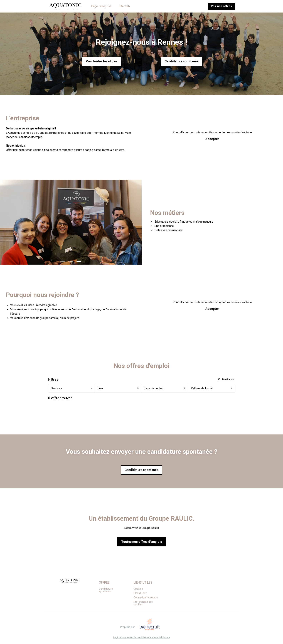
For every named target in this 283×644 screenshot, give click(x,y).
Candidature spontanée (182, 61)
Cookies (138, 589)
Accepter (212, 139)
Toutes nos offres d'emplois (142, 542)
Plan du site (140, 593)
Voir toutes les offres (102, 61)
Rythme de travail (211, 388)
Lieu (118, 388)
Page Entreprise (101, 6)
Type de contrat (165, 388)
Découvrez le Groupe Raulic (141, 528)
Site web (124, 6)
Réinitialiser (227, 379)
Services (71, 388)
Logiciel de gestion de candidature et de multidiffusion (141, 637)
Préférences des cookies (143, 603)
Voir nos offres (221, 6)
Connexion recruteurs (146, 598)
